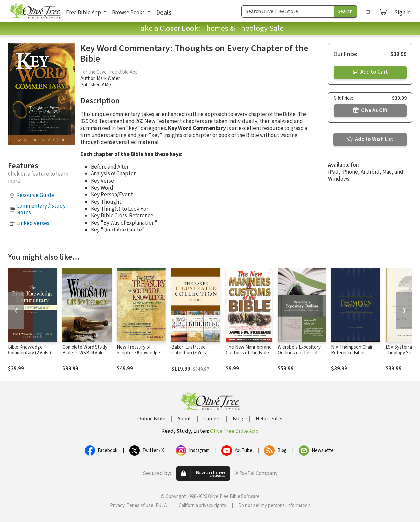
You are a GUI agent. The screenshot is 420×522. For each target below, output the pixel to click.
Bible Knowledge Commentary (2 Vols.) (29, 350)
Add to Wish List (370, 139)
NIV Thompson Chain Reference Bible (352, 350)
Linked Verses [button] (33, 223)
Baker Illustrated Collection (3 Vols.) (190, 350)
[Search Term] (288, 11)
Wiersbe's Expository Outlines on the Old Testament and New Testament (299, 356)
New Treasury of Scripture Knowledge (138, 350)
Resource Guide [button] (35, 195)
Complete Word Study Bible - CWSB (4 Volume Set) (86, 353)
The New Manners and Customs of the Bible (249, 350)
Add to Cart (370, 72)
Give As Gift (370, 110)
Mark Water (108, 79)
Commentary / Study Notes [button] (41, 209)
